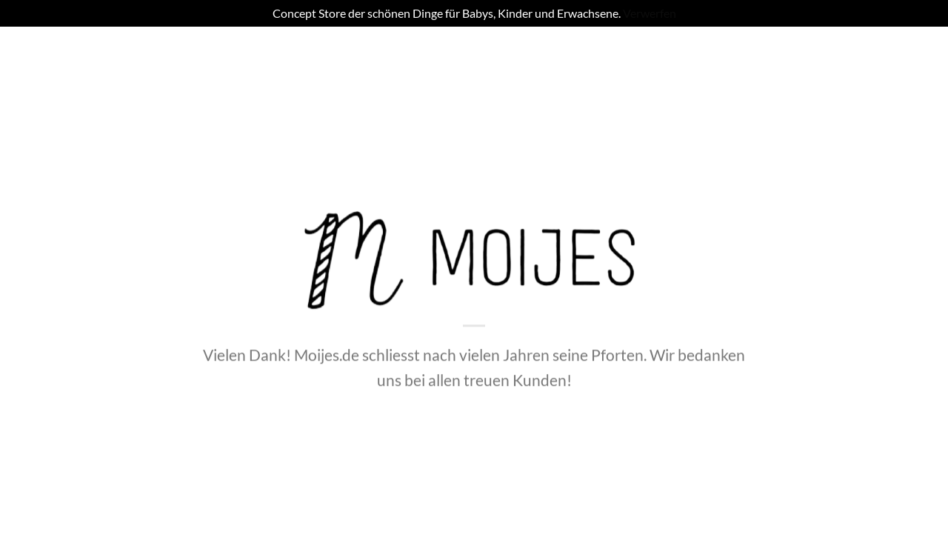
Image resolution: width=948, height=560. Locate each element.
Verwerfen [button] (650, 13)
